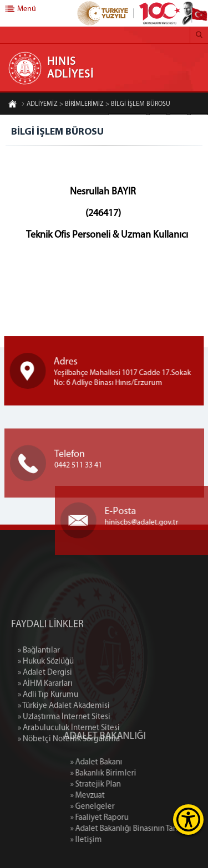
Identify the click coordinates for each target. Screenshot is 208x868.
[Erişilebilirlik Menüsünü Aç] (188, 820)
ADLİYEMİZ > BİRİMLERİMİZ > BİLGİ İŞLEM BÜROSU (96, 105)
